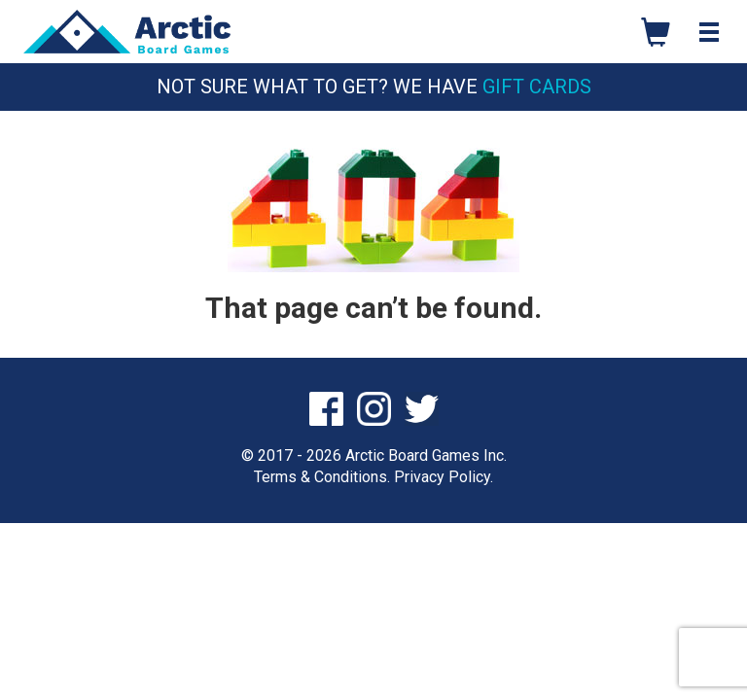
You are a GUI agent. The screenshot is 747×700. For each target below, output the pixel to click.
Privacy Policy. (444, 477)
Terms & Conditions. (322, 477)
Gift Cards (537, 87)
